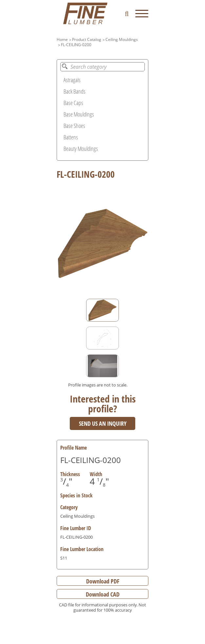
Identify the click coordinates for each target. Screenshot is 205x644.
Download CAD (103, 594)
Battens (71, 137)
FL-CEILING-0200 (76, 45)
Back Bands (75, 91)
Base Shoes (74, 126)
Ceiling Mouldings (122, 39)
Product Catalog (87, 39)
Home (62, 39)
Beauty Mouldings (81, 149)
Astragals (72, 80)
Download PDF (103, 581)
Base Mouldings (79, 114)
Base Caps (73, 103)
